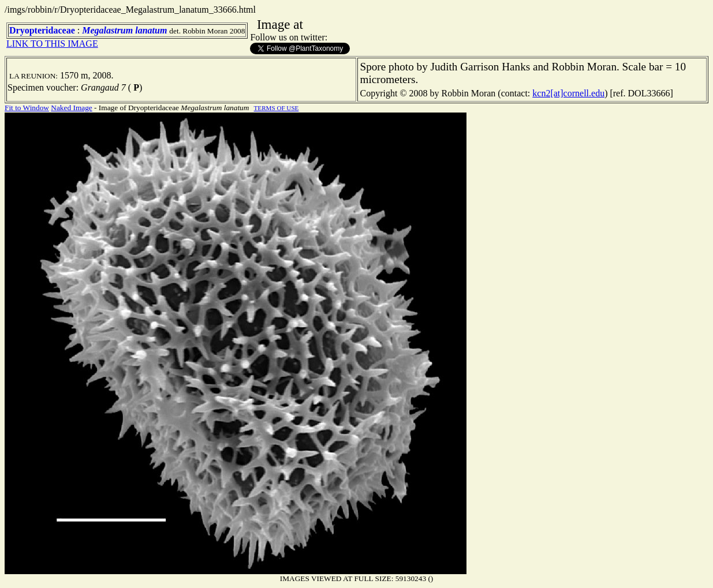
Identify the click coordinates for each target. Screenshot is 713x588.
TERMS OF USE (277, 108)
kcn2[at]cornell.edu (568, 93)
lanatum (151, 30)
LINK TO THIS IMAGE (52, 44)
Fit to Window (27, 108)
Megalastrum (107, 30)
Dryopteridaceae (42, 30)
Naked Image (71, 108)
